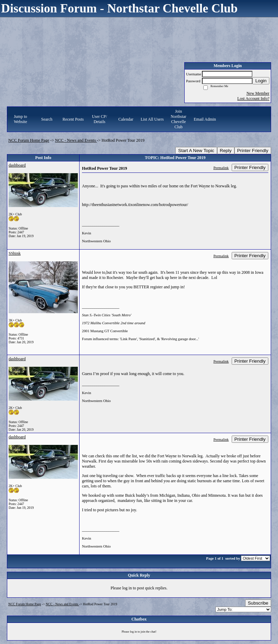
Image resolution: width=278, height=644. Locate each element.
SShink (15, 253)
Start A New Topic (196, 151)
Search (47, 119)
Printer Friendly (253, 151)
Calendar (126, 119)
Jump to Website (20, 119)
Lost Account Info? (253, 99)
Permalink (221, 168)
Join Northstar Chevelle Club (179, 119)
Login (261, 81)
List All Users (152, 119)
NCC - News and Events (76, 140)
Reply (226, 151)
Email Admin (205, 119)
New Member (258, 93)
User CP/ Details (100, 119)
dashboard (17, 165)
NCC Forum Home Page (29, 140)
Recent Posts (73, 119)
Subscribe (258, 603)
